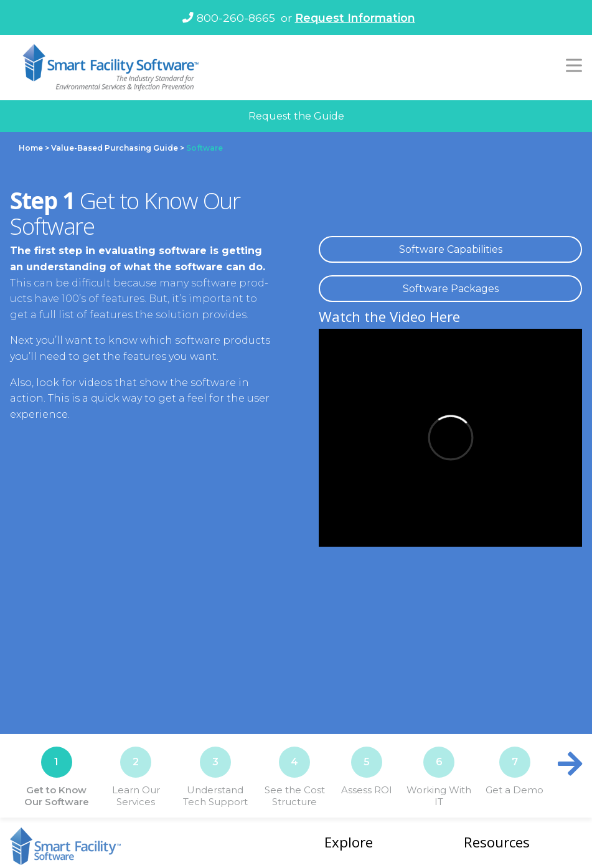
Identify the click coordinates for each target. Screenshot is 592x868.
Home (31, 148)
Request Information (355, 18)
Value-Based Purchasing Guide (115, 148)
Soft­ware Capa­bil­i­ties (451, 249)
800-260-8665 (229, 18)
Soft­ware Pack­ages (451, 289)
